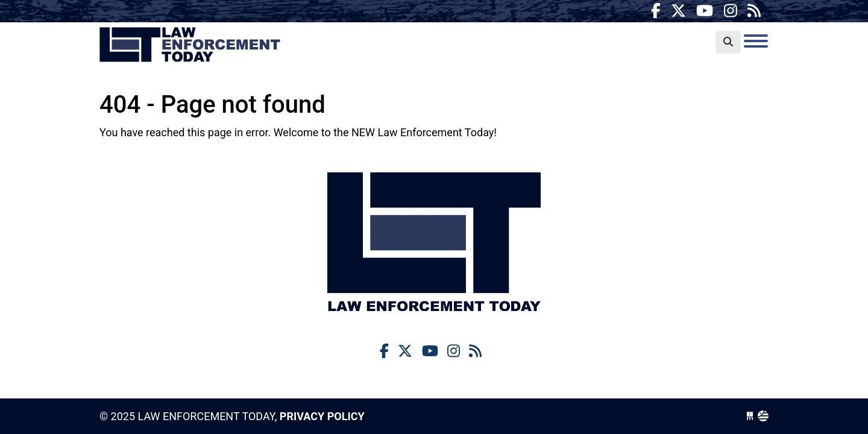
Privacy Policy (322, 416)
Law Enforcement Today (190, 45)
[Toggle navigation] (756, 41)
